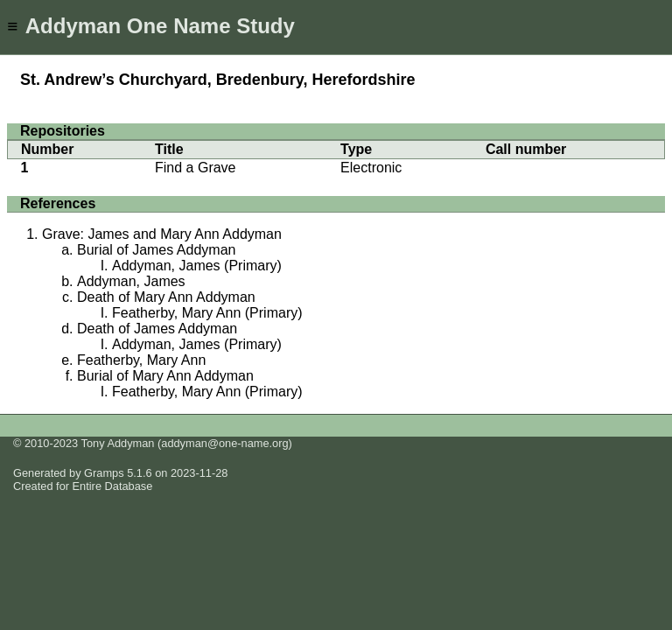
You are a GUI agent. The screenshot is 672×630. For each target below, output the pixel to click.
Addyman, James (131, 281)
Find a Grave (195, 168)
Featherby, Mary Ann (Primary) (207, 313)
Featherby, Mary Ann (141, 360)
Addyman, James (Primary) (197, 266)
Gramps (104, 473)
